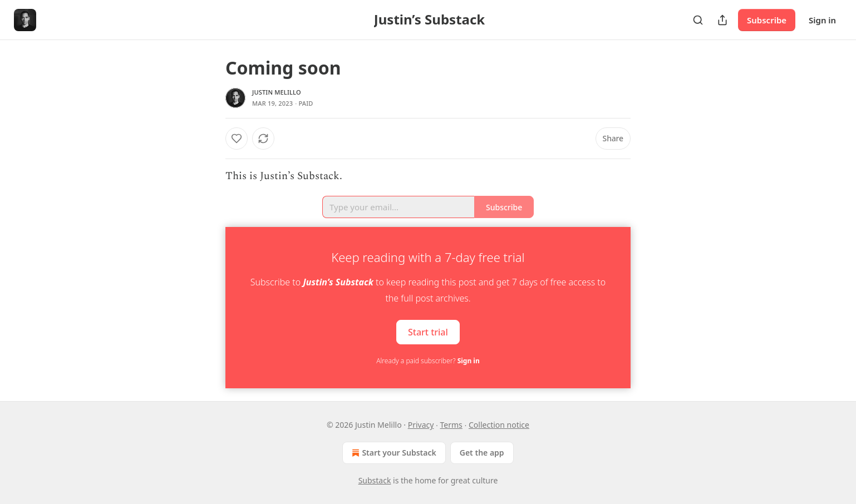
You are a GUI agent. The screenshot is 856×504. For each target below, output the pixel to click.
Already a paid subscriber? (428, 361)
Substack (375, 480)
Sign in (822, 20)
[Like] (237, 139)
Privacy (421, 425)
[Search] (698, 20)
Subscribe (767, 20)
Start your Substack (393, 453)
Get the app (482, 453)
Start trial (428, 332)
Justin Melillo (277, 92)
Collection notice (499, 425)
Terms (451, 425)
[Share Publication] (722, 20)
